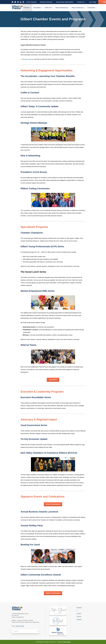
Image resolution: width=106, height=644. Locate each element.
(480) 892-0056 (20, 626)
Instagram (79, 619)
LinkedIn (79, 613)
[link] (58, 611)
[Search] (38, 631)
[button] (32, 2)
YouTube (79, 616)
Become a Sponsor (28, 59)
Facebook (79, 608)
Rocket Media (67, 642)
